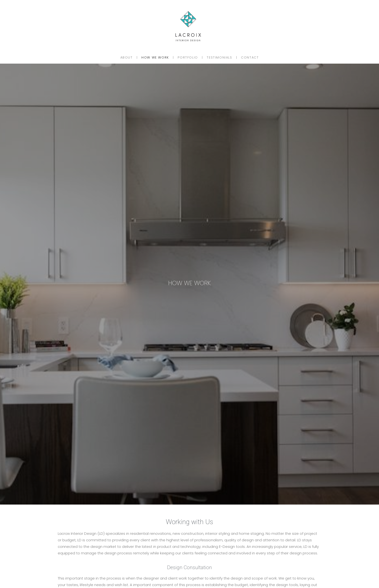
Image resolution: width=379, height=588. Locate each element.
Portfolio (188, 57)
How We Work (155, 57)
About (127, 57)
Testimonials (219, 57)
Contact (250, 57)
